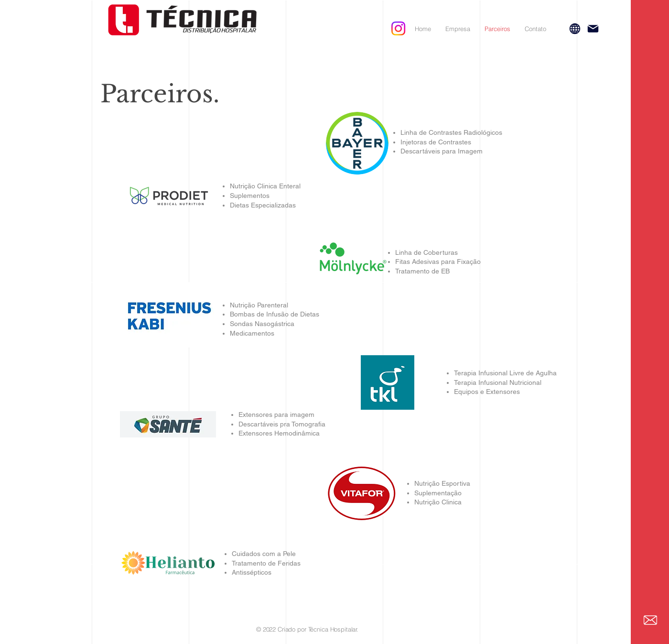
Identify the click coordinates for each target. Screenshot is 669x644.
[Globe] (575, 29)
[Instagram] (398, 28)
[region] (388, 384)
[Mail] (593, 29)
